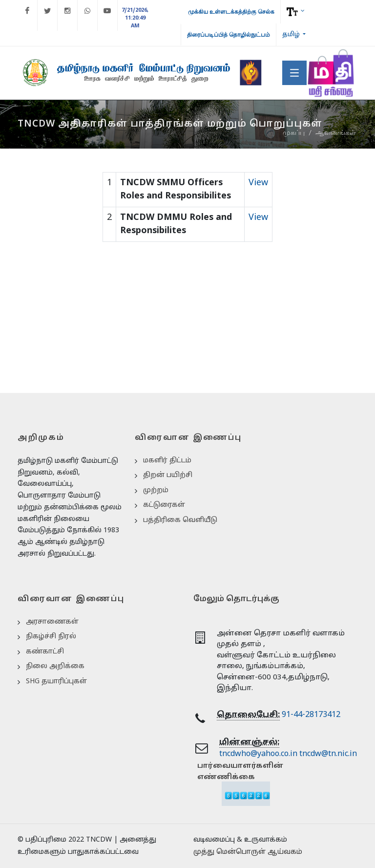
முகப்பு (294, 133)
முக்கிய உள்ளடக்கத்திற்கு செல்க (231, 12)
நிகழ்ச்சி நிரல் (51, 637)
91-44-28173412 (311, 715)
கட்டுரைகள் (164, 505)
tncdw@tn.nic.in (328, 754)
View (258, 183)
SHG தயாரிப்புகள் (56, 682)
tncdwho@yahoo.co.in (258, 754)
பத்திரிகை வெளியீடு (180, 520)
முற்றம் (156, 490)
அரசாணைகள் (52, 622)
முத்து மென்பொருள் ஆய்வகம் (248, 852)
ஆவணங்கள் (336, 133)
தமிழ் (292, 35)
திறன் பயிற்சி (168, 475)
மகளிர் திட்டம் (167, 461)
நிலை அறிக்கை (55, 666)
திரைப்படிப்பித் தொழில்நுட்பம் (229, 35)
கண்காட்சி (45, 652)
